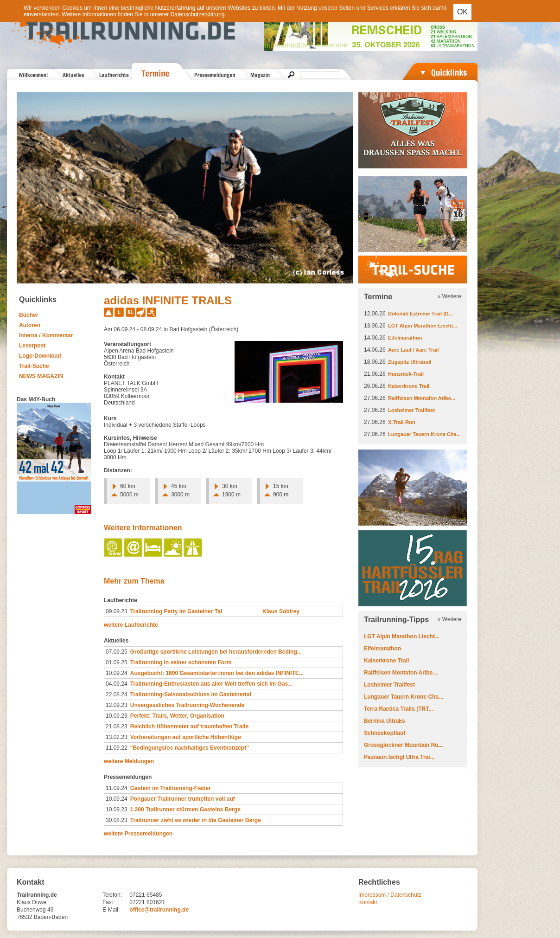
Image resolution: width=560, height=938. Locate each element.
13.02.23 (117, 737)
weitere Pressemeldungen (138, 834)
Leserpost (32, 346)
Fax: (108, 902)
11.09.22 (117, 748)
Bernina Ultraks (385, 721)
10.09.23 (117, 716)
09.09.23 (117, 611)
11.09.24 (117, 788)
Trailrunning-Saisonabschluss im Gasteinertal (191, 694)
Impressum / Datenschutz (390, 895)
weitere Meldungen (129, 761)
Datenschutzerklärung (198, 14)
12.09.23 (117, 705)
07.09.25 (117, 652)
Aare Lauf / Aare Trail (414, 350)
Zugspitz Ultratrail (410, 362)
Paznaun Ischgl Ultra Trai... (399, 757)
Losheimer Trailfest (411, 410)
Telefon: (112, 895)
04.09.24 (117, 684)
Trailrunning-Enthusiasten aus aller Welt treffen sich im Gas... (212, 684)
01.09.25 (117, 662)
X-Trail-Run (402, 422)
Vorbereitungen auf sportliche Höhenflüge (186, 737)
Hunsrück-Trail (406, 374)
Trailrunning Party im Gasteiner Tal (176, 611)
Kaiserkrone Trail (409, 386)
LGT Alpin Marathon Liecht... (423, 326)
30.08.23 (117, 820)
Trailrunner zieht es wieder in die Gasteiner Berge (196, 820)
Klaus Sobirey (281, 611)
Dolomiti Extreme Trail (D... (420, 314)
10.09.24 (117, 673)
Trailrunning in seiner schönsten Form (181, 662)
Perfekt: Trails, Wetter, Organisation (177, 716)
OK (462, 12)
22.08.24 (117, 694)
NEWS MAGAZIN (41, 376)
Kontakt (368, 902)
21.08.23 (117, 726)
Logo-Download (40, 356)
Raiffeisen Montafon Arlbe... (422, 398)
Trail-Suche (34, 366)
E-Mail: (111, 910)
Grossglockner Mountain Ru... (404, 745)
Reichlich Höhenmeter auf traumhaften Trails (189, 726)
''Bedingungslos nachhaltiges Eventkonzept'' (190, 748)
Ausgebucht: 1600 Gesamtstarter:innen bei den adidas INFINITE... (217, 673)
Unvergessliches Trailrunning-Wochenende (188, 705)
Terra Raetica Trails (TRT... (398, 709)
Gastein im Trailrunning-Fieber (171, 788)
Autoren (30, 325)
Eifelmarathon (405, 338)
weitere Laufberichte (131, 625)
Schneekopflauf (385, 733)
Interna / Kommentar (46, 335)
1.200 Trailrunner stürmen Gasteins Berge (185, 810)
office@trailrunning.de (159, 910)
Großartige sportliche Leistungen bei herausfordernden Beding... (216, 652)
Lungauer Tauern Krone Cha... (424, 434)
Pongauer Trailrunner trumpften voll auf (183, 799)
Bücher (29, 315)
